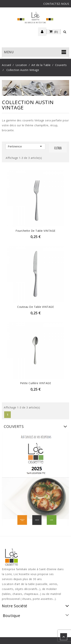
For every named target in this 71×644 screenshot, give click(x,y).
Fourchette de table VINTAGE (35, 231)
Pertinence (25, 146)
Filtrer (58, 148)
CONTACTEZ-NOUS (56, 4)
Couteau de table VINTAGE (35, 307)
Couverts (14, 426)
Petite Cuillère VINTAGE (36, 383)
